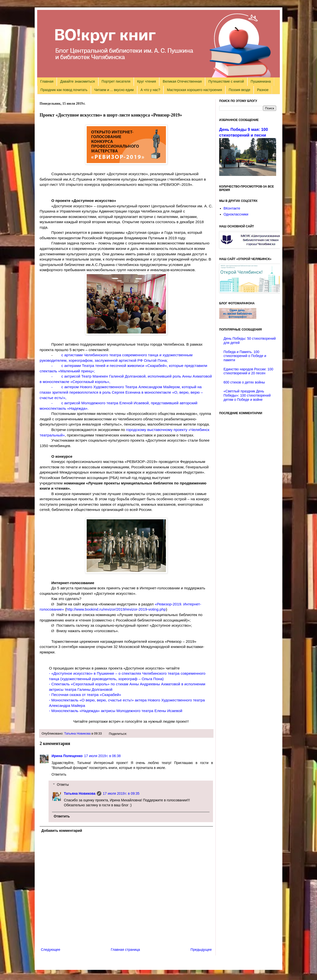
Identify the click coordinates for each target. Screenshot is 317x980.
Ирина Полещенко (67, 756)
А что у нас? (150, 90)
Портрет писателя (116, 81)
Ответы (63, 785)
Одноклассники (236, 214)
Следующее (51, 950)
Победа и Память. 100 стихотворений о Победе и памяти (245, 356)
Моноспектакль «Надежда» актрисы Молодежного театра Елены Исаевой (117, 711)
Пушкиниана (261, 81)
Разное (263, 90)
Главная (47, 81)
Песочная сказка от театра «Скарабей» (86, 695)
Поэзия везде (239, 90)
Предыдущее (201, 950)
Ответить (59, 774)
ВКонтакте (232, 208)
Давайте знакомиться (78, 81)
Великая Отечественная (182, 81)
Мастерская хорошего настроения (194, 90)
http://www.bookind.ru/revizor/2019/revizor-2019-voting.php (116, 609)
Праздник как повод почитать (64, 90)
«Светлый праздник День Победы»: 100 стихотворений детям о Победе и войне (247, 395)
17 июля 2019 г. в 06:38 (103, 756)
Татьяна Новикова (77, 734)
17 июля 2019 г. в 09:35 (121, 793)
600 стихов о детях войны (244, 382)
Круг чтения (147, 81)
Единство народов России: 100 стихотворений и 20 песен (249, 371)
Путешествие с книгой (226, 81)
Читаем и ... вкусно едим (114, 90)
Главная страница (126, 950)
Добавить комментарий (62, 831)
